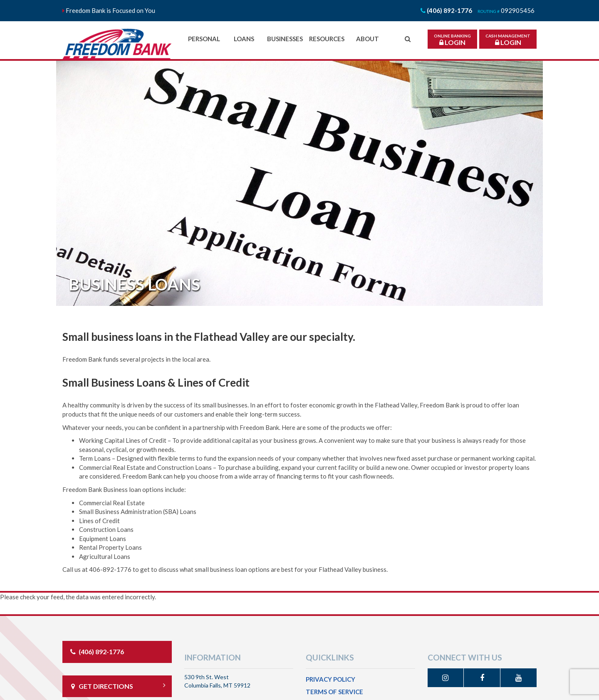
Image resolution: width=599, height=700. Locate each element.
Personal (204, 39)
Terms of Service (334, 692)
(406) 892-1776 (96, 652)
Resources (327, 39)
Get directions (117, 686)
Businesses (285, 39)
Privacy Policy (330, 679)
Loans (244, 39)
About (368, 39)
